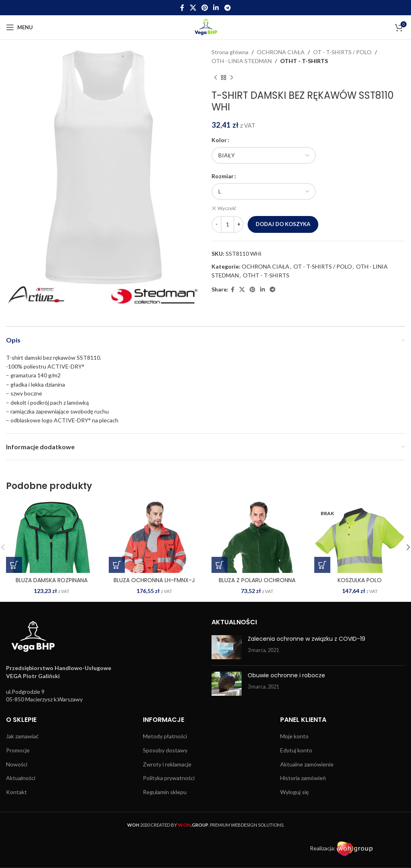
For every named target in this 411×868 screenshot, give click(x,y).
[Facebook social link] (182, 8)
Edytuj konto (296, 750)
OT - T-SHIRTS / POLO (342, 52)
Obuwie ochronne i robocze (286, 675)
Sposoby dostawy (165, 750)
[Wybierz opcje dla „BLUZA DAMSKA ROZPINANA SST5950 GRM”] (14, 565)
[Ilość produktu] (228, 224)
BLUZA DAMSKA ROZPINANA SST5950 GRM (52, 584)
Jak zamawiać (22, 736)
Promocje (18, 750)
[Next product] (232, 78)
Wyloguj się (294, 792)
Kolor (219, 140)
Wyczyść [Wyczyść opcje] (227, 208)
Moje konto (294, 736)
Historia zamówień (303, 778)
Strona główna (230, 52)
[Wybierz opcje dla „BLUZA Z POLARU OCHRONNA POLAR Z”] (220, 565)
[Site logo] (206, 27)
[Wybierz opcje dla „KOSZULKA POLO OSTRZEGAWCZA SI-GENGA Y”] (322, 565)
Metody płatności (165, 736)
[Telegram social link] (227, 8)
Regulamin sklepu (165, 792)
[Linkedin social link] (216, 8)
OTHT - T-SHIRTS (304, 61)
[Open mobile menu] (19, 27)
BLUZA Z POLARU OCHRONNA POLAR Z (257, 584)
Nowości (17, 764)
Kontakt (16, 792)
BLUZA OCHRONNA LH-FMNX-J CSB (154, 584)
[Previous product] (216, 78)
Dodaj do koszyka (283, 223)
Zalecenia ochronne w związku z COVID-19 (306, 639)
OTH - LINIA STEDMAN (242, 61)
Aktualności (21, 778)
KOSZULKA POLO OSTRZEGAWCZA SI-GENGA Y (360, 584)
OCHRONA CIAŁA (281, 52)
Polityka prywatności (169, 778)
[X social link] (193, 8)
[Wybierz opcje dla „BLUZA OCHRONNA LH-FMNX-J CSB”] (117, 565)
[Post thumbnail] (227, 647)
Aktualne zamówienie (307, 764)
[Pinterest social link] (204, 8)
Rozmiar (223, 176)
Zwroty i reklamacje (167, 764)
